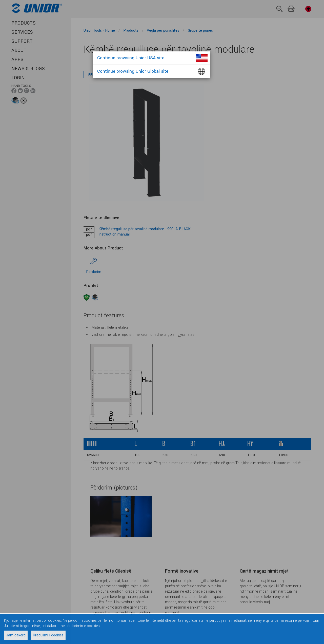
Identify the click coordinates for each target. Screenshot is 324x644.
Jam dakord (16, 635)
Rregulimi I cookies (48, 635)
